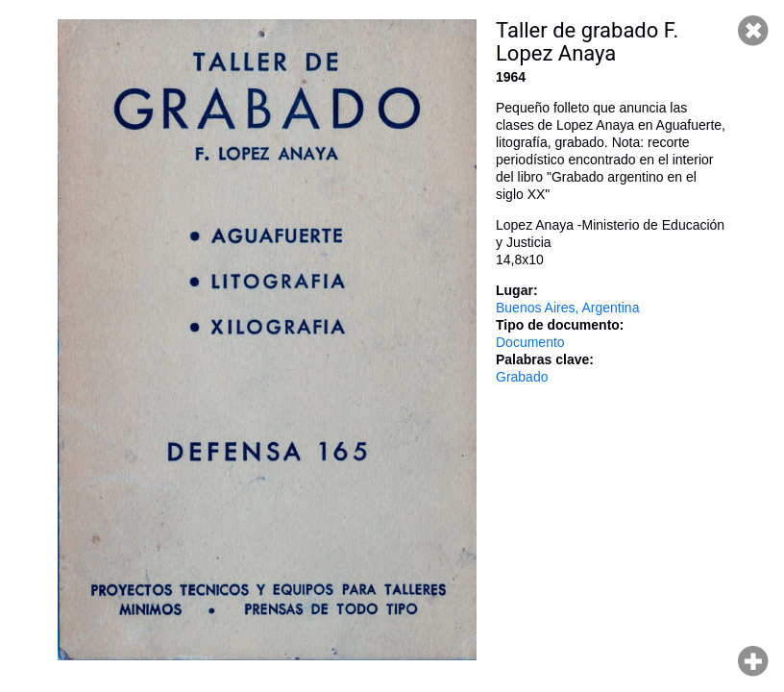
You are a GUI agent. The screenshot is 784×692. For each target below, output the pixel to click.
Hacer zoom (753, 661)
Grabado (522, 377)
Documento (530, 342)
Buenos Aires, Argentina (567, 308)
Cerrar (753, 31)
